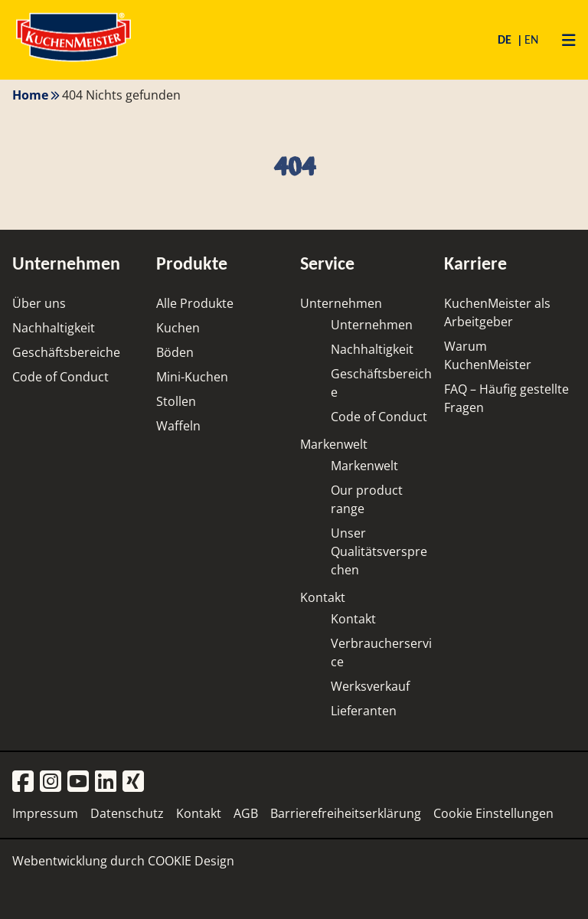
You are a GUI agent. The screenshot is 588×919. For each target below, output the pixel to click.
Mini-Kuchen (192, 377)
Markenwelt (334, 444)
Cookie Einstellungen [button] (493, 813)
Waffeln (178, 426)
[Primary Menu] (563, 40)
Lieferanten (364, 711)
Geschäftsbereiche (66, 352)
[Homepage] (73, 61)
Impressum (45, 813)
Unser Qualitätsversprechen (379, 551)
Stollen (176, 401)
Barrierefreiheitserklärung (346, 813)
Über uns (39, 303)
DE (506, 39)
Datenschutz (127, 813)
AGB (246, 813)
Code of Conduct (60, 377)
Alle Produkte (195, 303)
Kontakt (323, 597)
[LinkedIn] (106, 782)
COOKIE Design (191, 861)
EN (531, 39)
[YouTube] (78, 782)
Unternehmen (341, 303)
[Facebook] (23, 782)
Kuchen (178, 328)
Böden (175, 352)
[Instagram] (51, 782)
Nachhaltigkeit (54, 328)
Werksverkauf (370, 686)
